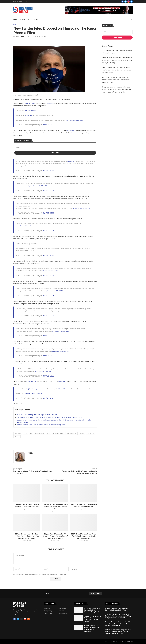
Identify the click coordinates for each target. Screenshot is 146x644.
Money (36, 20)
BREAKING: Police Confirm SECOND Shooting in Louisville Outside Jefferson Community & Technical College (50, 417)
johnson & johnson (59, 433)
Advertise (130, 641)
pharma (82, 433)
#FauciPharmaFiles (30, 103)
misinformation (72, 433)
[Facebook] (123, 2)
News (15, 20)
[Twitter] (126, 2)
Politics (22, 20)
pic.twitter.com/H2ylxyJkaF (43, 371)
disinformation (40, 433)
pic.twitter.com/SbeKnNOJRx (81, 208)
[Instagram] (128, 2)
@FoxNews (71, 130)
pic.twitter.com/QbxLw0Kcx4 (24, 226)
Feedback (61, 611)
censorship (18, 433)
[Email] (131, 2)
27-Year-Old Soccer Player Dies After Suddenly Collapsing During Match (92, 610)
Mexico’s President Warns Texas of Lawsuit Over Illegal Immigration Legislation (41, 425)
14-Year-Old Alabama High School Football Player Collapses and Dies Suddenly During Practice (27, 536)
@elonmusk (50, 103)
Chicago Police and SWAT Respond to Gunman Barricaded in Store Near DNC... (55, 507)
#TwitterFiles (62, 381)
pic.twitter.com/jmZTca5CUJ (61, 331)
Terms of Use (48, 613)
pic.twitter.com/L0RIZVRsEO (74, 120)
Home (107, 641)
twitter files (91, 433)
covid (26, 433)
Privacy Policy (48, 611)
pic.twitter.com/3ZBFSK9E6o (33, 394)
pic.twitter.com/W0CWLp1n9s (60, 351)
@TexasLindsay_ (31, 381)
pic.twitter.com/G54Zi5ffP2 (54, 291)
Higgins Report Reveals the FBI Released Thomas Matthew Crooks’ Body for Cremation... (55, 536)
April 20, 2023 (48, 125)
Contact (122, 641)
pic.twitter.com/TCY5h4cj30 (49, 271)
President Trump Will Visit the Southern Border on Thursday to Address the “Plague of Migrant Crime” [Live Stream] (117, 60)
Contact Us (47, 608)
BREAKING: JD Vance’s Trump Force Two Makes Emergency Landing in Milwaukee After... (84, 536)
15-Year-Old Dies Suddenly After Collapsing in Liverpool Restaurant (37, 415)
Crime (29, 20)
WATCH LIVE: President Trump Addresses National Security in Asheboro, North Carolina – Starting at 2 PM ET (116, 80)
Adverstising (62, 608)
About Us (114, 641)
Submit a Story (63, 613)
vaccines (17, 437)
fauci (49, 433)
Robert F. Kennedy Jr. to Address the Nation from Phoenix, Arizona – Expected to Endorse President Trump (116, 70)
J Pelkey (22, 36)
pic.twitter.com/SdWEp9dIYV (38, 186)
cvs (31, 433)
